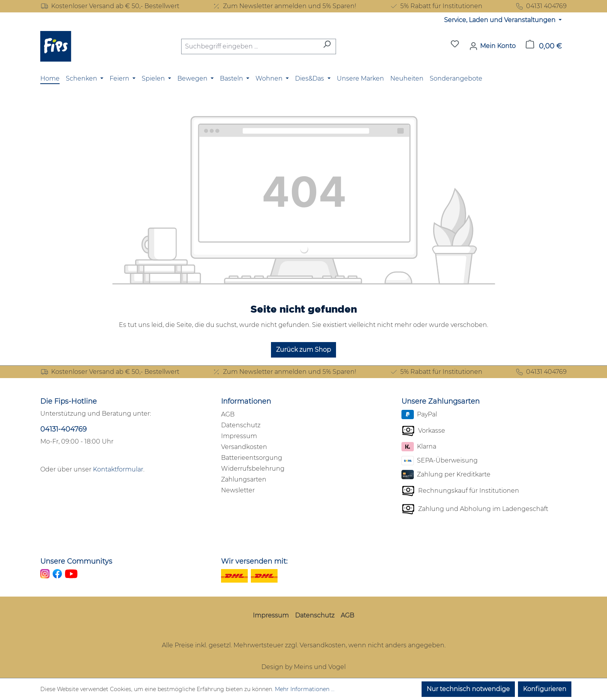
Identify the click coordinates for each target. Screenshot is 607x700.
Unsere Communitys (76, 561)
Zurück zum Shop (303, 350)
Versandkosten (244, 447)
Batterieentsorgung (252, 458)
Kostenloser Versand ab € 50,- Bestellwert (110, 6)
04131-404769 (63, 429)
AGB (228, 414)
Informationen (246, 401)
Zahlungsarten (244, 479)
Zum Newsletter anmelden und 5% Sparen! (284, 6)
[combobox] (250, 46)
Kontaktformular (118, 469)
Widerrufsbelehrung (253, 469)
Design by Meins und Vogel (303, 667)
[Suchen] (327, 46)
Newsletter (238, 490)
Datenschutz (241, 425)
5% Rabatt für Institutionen (436, 6)
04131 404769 (541, 6)
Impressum (239, 436)
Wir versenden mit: (254, 561)
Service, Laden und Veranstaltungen (501, 20)
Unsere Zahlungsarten (441, 401)
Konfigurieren (545, 689)
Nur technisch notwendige (468, 689)
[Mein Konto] (492, 46)
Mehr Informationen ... (305, 689)
